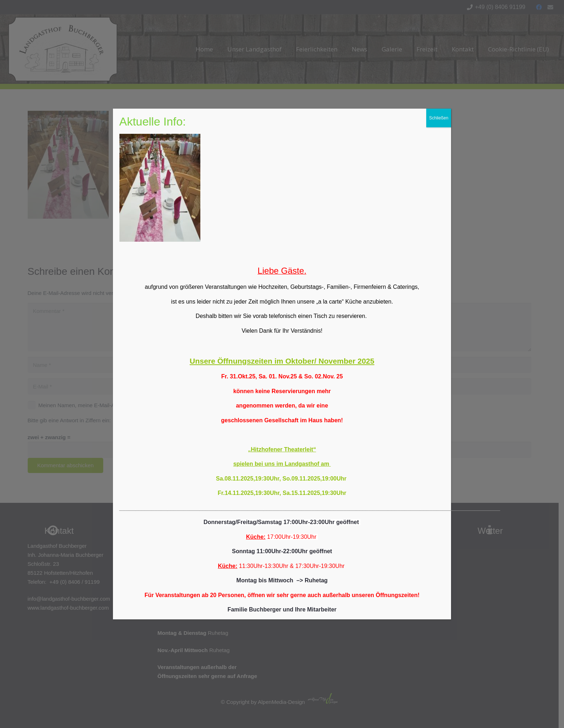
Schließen (439, 118)
